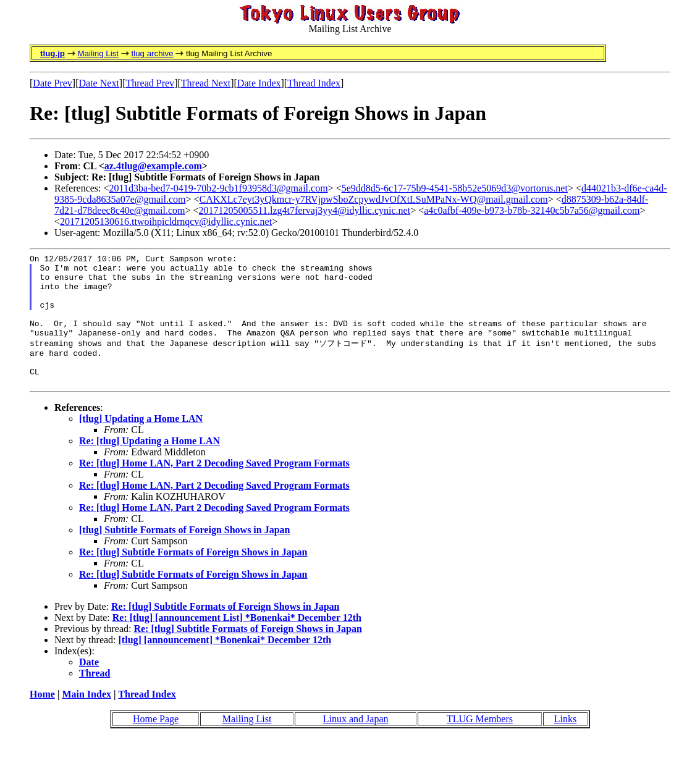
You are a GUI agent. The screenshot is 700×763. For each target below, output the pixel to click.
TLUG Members (480, 744)
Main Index (86, 719)
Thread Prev (150, 83)
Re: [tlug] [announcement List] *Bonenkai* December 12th (237, 642)
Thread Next (206, 83)
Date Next (99, 83)
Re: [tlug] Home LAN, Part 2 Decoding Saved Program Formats (214, 488)
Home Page (156, 744)
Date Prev (53, 83)
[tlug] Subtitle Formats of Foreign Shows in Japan (185, 554)
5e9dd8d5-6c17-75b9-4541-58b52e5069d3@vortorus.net (455, 188)
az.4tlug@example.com (153, 166)
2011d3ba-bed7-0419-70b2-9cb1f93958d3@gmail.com (219, 188)
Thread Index (314, 83)
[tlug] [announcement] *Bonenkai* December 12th (225, 664)
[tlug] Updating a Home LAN (141, 443)
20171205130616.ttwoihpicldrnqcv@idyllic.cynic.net (166, 221)
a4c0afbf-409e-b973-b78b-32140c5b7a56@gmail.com (532, 210)
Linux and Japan (356, 744)
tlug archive (152, 53)
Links (565, 744)
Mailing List (98, 53)
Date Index (259, 83)
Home (42, 719)
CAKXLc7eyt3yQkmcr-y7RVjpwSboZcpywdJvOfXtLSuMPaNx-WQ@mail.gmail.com (374, 199)
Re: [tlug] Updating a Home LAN (150, 466)
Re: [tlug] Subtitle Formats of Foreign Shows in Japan (193, 577)
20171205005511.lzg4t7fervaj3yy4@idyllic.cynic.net (305, 210)
